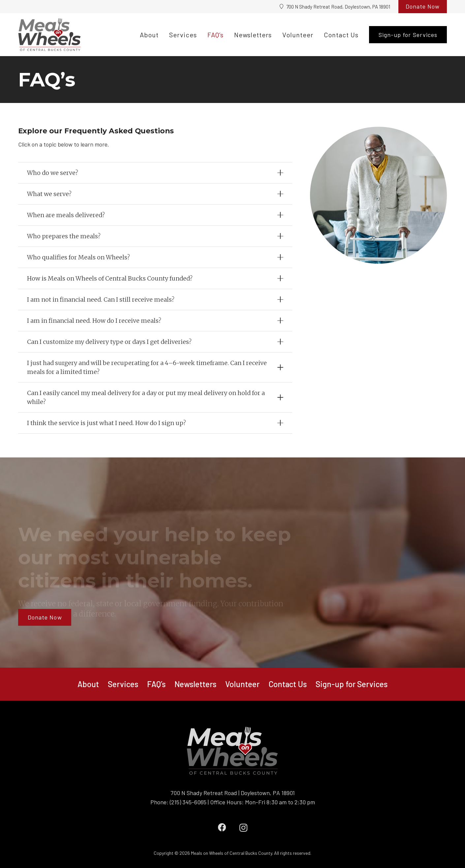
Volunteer (242, 684)
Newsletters (195, 684)
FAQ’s (156, 684)
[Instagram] (243, 828)
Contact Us (288, 684)
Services (123, 684)
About (88, 684)
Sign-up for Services (352, 684)
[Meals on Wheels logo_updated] (49, 35)
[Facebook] (222, 827)
